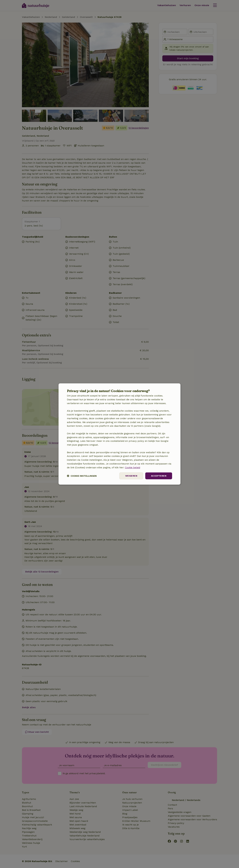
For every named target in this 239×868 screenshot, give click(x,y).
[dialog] (120, 434)
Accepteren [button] (159, 476)
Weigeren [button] (131, 476)
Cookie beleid (133, 468)
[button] (82, 476)
